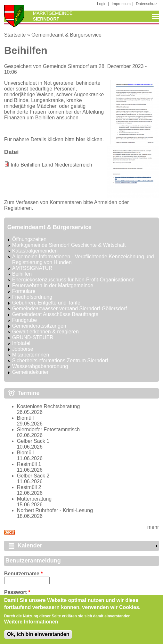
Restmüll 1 (29, 464)
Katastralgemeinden (35, 251)
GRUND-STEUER (33, 337)
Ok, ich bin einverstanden (38, 638)
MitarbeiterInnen (31, 355)
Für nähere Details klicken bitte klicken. (54, 139)
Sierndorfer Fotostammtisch (49, 429)
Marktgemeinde (53, 13)
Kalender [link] (30, 545)
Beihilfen (22, 274)
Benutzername (24, 574)
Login (102, 4)
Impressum (121, 4)
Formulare (24, 291)
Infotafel (21, 343)
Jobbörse (23, 349)
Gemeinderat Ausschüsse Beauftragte (55, 314)
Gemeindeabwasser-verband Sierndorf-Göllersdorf (69, 309)
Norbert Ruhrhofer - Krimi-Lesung (55, 510)
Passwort (17, 592)
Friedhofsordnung (32, 297)
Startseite (15, 35)
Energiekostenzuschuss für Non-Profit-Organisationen (73, 280)
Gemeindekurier (30, 372)
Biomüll (25, 418)
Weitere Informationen (31, 626)
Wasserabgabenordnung (40, 366)
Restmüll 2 (29, 487)
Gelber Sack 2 (33, 476)
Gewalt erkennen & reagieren (45, 332)
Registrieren (18, 208)
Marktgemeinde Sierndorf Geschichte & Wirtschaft (69, 245)
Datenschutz (147, 4)
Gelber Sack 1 (33, 441)
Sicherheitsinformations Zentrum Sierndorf (60, 361)
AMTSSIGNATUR (32, 268)
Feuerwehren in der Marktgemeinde (53, 285)
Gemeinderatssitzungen (39, 326)
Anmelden (106, 202)
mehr (153, 527)
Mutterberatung (34, 499)
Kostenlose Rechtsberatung (49, 406)
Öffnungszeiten (29, 239)
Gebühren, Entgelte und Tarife (46, 303)
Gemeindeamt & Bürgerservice (66, 35)
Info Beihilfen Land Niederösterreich (51, 165)
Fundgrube (24, 320)
